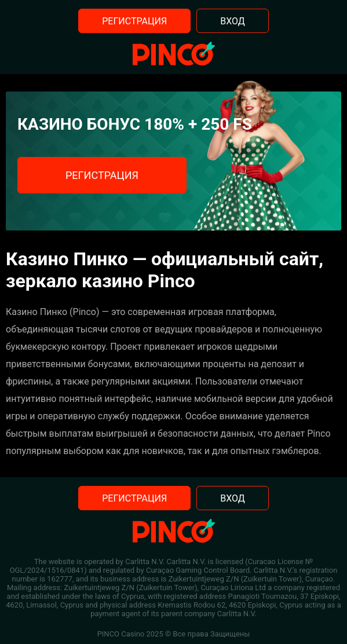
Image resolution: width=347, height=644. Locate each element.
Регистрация (134, 21)
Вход (233, 21)
